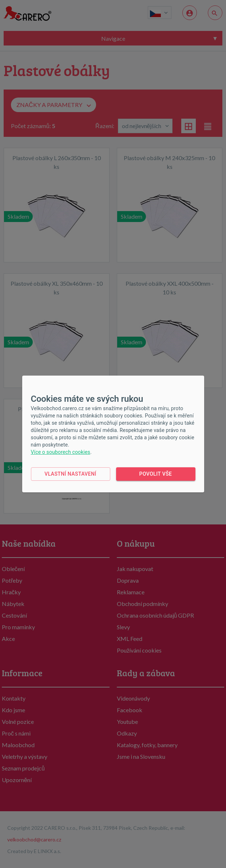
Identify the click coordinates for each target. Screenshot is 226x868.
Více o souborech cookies (61, 452)
